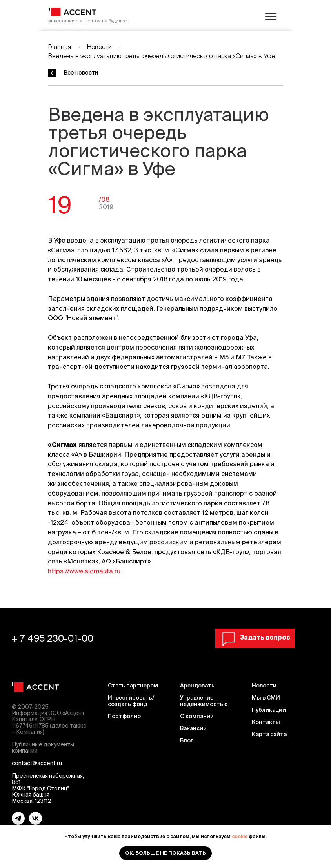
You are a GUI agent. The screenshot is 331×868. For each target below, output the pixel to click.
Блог (186, 740)
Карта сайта (269, 734)
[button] (256, 637)
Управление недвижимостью (204, 701)
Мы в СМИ (266, 698)
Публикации (269, 710)
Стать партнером (133, 686)
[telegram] (18, 823)
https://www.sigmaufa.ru (84, 571)
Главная (59, 47)
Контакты (266, 722)
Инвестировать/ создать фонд (131, 701)
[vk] (35, 823)
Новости (99, 47)
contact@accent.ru (37, 763)
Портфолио (124, 716)
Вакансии (193, 728)
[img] (73, 12)
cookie (240, 836)
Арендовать (197, 686)
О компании (197, 716)
